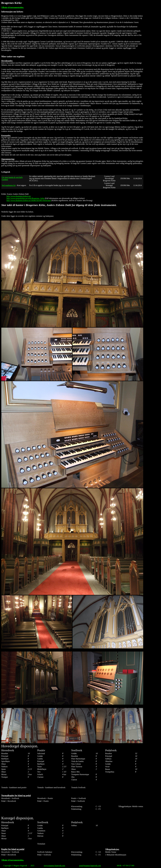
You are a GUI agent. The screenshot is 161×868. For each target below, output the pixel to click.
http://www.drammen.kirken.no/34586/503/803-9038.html (29, 200)
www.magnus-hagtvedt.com (54, 866)
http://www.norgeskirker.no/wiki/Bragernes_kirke (25, 198)
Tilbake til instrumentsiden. (13, 7)
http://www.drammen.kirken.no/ (19, 196)
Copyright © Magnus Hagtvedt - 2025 (19, 866)
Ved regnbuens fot (9, 185)
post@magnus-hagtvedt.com (90, 866)
